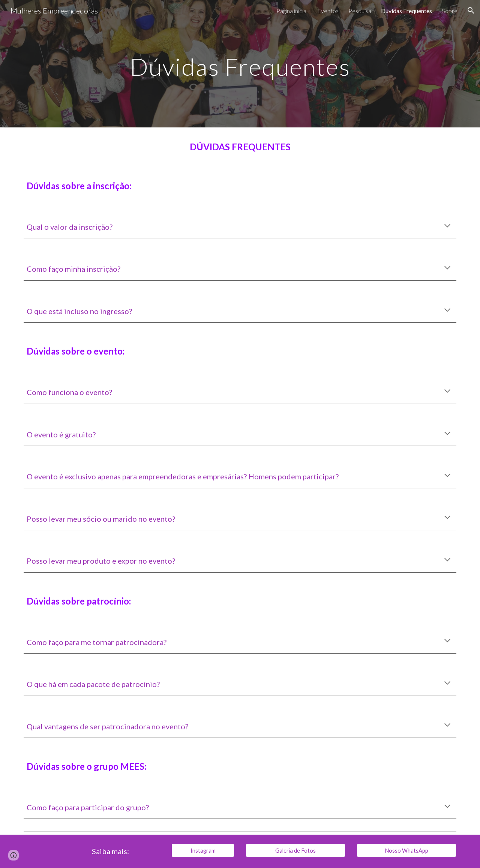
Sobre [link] (450, 11)
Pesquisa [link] (360, 11)
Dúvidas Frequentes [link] (406, 11)
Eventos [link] (328, 11)
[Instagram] (203, 850)
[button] (471, 10)
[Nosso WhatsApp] (406, 850)
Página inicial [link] (292, 11)
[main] (240, 64)
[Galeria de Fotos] (295, 850)
